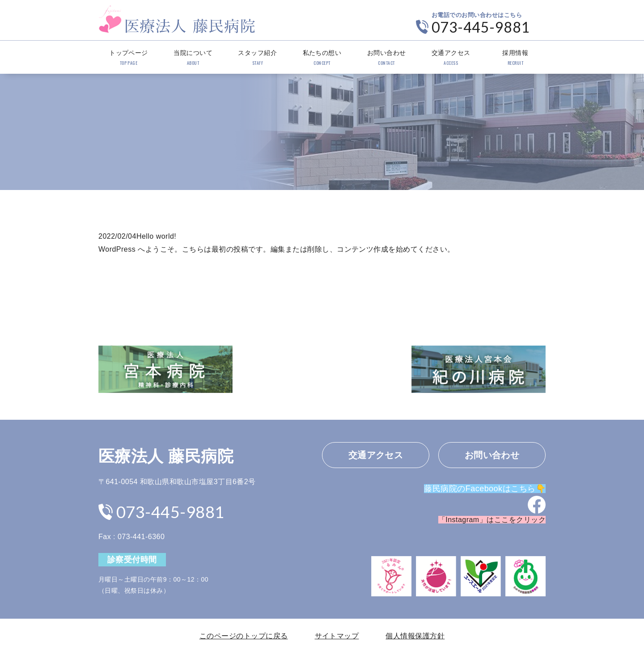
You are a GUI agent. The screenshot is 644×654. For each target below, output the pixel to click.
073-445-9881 (481, 27)
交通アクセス (451, 58)
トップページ (129, 58)
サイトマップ (337, 636)
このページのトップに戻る (244, 636)
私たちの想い (322, 58)
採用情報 (515, 58)
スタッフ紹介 (257, 58)
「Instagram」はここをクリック (492, 520)
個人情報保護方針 (415, 636)
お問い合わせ (387, 58)
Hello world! (156, 236)
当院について (193, 58)
